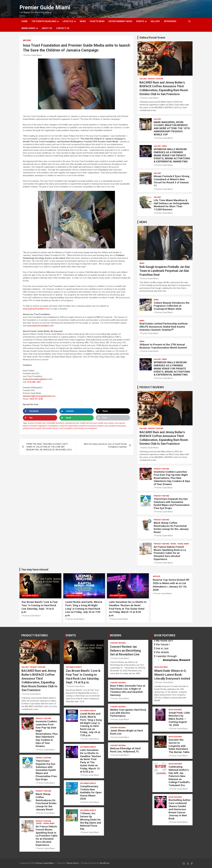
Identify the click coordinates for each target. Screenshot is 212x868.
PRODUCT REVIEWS (152, 387)
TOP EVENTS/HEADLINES (44, 21)
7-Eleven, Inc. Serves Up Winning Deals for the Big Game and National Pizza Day (91, 821)
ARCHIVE (27, 40)
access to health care (37, 423)
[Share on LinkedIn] (77, 411)
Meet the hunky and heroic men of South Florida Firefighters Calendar (105, 445)
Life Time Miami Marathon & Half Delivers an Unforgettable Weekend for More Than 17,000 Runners (171, 205)
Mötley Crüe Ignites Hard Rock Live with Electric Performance (128, 713)
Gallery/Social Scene (152, 38)
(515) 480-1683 (34, 382)
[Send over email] (77, 418)
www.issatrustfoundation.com (36, 309)
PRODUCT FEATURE (156, 79)
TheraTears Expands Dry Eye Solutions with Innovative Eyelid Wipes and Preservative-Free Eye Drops (172, 503)
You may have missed (35, 569)
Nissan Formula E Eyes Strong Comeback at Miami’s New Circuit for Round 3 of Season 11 (172, 181)
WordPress (105, 863)
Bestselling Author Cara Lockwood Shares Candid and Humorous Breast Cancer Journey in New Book (180, 809)
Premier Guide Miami (45, 7)
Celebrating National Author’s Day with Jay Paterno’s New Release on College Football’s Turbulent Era (179, 776)
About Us (47, 28)
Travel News (183, 544)
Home (24, 21)
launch (122, 423)
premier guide (35, 428)
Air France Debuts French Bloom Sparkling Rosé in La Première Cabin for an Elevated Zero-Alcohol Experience (170, 553)
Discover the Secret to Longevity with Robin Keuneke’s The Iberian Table (179, 746)
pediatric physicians (118, 426)
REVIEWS (116, 635)
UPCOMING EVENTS (30, 596)
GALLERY (155, 21)
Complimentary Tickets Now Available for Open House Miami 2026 (91, 792)
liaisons (26, 426)
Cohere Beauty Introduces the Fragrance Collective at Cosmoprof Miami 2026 (172, 306)
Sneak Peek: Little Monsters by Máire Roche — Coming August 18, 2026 (179, 719)
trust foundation (66, 428)
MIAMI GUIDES (28, 28)
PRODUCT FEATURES (35, 635)
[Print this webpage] (113, 418)
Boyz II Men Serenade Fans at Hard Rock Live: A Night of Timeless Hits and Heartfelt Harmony (128, 690)
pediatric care (103, 426)
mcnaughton (53, 426)
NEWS (83, 21)
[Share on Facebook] (40, 411)
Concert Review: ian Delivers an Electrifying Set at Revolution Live (125, 651)
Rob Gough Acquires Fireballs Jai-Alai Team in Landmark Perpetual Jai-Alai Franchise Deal (165, 271)
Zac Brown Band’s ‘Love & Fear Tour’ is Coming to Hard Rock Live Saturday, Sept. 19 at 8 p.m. (40, 607)
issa (117, 423)
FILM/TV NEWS (97, 21)
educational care (72, 423)
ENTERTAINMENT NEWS (120, 21)
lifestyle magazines (38, 426)
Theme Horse (72, 863)
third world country (50, 428)
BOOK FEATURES (165, 635)
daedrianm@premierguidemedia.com (39, 396)
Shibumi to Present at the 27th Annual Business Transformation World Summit (163, 346)
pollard (26, 428)
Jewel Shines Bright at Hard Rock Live (126, 732)
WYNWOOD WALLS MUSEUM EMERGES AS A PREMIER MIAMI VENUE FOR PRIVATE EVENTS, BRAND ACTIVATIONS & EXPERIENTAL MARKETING (172, 155)
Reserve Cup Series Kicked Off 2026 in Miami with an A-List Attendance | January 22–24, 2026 (171, 585)
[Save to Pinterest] (40, 418)
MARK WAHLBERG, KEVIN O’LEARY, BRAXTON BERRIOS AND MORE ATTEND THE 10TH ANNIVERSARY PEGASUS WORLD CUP (172, 128)
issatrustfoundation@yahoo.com (38, 379)
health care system (106, 423)
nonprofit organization (69, 426)
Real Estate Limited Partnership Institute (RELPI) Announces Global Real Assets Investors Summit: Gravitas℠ (164, 327)
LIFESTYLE (68, 21)
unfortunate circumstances (85, 428)
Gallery (143, 79)
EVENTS (140, 21)
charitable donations (56, 423)
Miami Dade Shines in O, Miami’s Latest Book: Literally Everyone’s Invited (172, 675)
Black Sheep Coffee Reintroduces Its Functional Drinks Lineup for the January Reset (171, 527)
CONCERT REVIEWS (118, 643)
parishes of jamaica (88, 426)
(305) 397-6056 (36, 399)
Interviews (170, 21)
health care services (89, 423)
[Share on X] (113, 411)
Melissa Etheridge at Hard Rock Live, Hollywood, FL (125, 750)
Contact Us (63, 28)
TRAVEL (173, 544)
